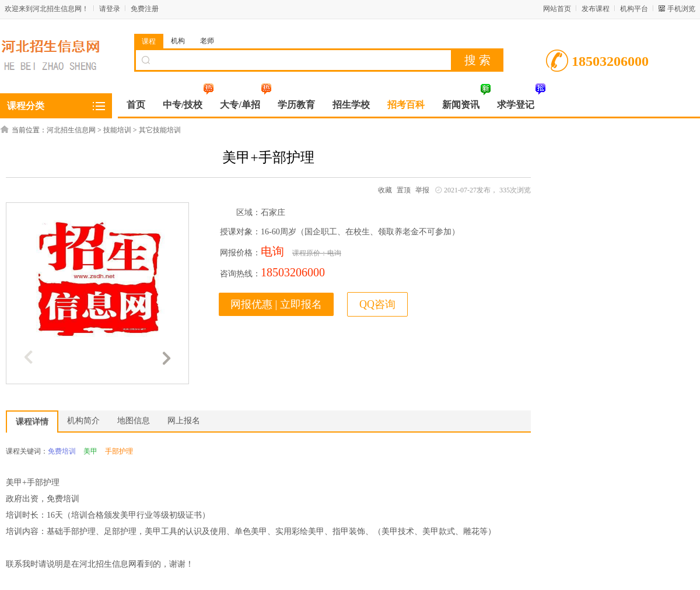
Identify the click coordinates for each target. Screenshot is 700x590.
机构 (178, 41)
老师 (207, 41)
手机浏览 (681, 9)
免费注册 (145, 9)
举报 (422, 190)
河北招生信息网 (71, 130)
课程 (149, 41)
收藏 (385, 190)
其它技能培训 (160, 130)
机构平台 (634, 9)
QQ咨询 (377, 304)
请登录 (110, 9)
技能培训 (117, 130)
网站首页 (557, 9)
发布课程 (596, 9)
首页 (136, 105)
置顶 (404, 190)
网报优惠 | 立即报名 (276, 304)
